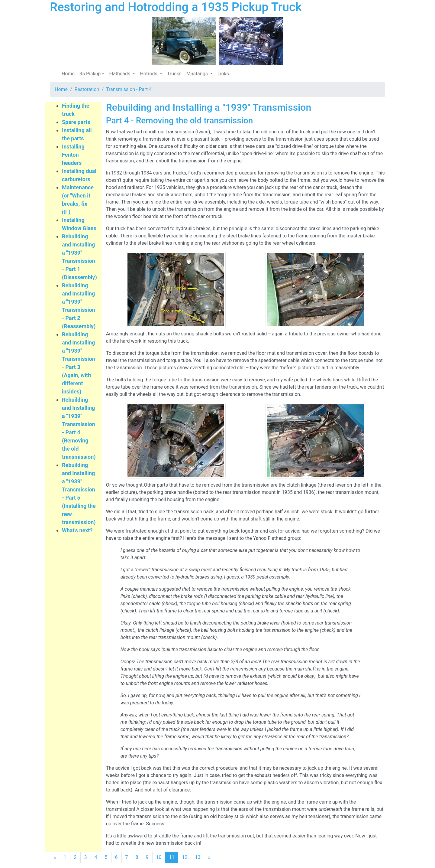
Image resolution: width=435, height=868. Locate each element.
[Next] (209, 857)
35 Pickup (90, 74)
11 (172, 857)
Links (223, 74)
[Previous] (55, 857)
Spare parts (76, 122)
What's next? (77, 530)
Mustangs (198, 74)
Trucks (174, 74)
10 (159, 857)
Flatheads (120, 74)
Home (68, 74)
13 (198, 857)
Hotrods (149, 74)
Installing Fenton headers (73, 155)
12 (185, 857)
